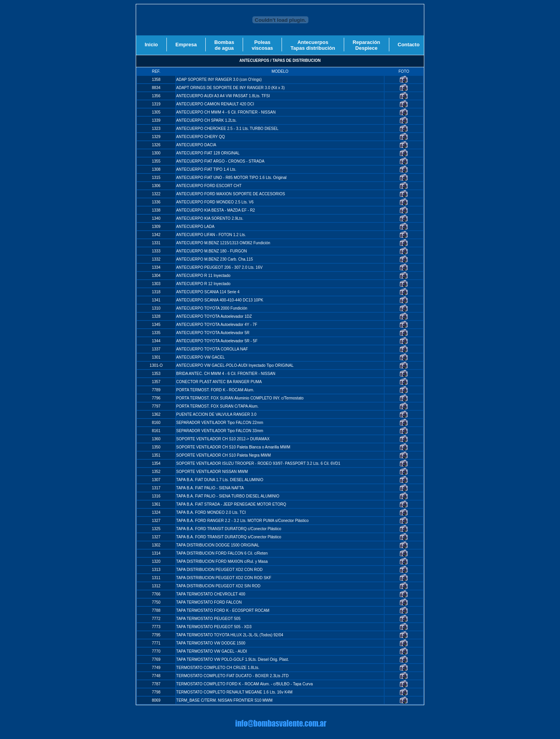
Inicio (151, 45)
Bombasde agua (224, 45)
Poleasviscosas (262, 45)
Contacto (409, 45)
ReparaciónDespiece (367, 45)
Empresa (186, 45)
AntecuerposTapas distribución (313, 45)
